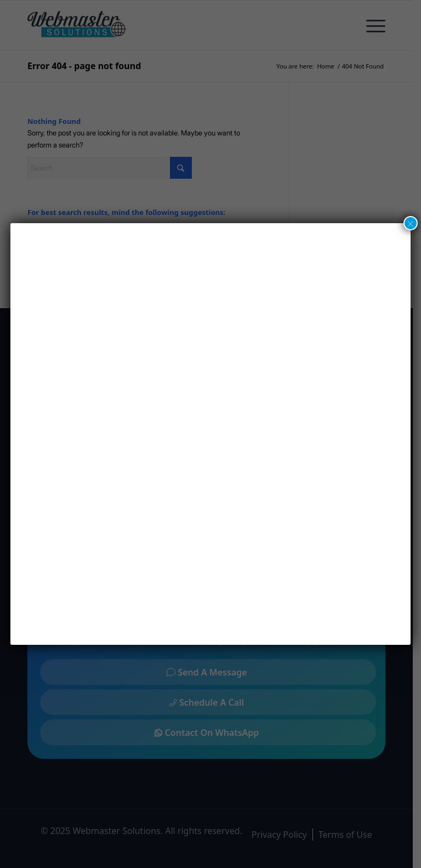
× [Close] (411, 223)
